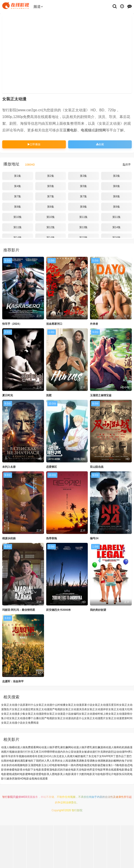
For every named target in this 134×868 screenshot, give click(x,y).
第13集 (83, 227)
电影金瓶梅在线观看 (36, 779)
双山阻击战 (97, 467)
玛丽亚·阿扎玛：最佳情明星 (19, 610)
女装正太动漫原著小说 (79, 705)
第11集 (83, 217)
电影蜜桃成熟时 (10, 774)
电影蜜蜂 (25, 774)
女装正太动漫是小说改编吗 (63, 714)
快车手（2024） (12, 324)
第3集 (83, 176)
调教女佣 (95, 761)
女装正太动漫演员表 (75, 709)
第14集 (116, 227)
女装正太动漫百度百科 (106, 705)
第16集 (116, 238)
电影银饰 (57, 765)
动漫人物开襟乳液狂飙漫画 (90, 747)
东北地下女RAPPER (101, 756)
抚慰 (49, 395)
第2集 (51, 176)
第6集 (116, 186)
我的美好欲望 (98, 610)
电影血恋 (125, 765)
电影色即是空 (90, 770)
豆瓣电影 (70, 130)
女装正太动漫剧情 (36, 714)
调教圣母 (84, 761)
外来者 (94, 324)
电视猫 (86, 130)
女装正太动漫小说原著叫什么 (19, 705)
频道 (38, 7)
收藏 (100, 144)
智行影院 (8, 797)
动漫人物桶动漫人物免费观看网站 (21, 747)
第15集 (83, 238)
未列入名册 (9, 467)
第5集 (51, 186)
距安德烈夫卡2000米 (59, 610)
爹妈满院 (20, 761)
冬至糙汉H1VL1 (44, 756)
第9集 (83, 207)
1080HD (30, 165)
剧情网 (100, 130)
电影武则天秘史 (61, 770)
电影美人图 (48, 774)
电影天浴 (76, 770)
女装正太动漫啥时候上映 (94, 714)
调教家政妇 (107, 761)
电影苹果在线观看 (108, 770)
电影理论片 (107, 774)
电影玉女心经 (44, 765)
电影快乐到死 (122, 774)
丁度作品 (118, 756)
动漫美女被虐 (82, 752)
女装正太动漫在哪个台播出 (25, 718)
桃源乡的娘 (9, 538)
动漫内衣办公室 (64, 752)
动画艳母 (29, 756)
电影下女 (31, 770)
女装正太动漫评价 (98, 709)
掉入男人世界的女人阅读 (56, 761)
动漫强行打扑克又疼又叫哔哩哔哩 (35, 752)
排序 (127, 164)
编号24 (94, 538)
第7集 (18, 196)
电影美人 (60, 774)
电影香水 (20, 770)
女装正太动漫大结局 (120, 709)
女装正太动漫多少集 (13, 714)
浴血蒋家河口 (54, 324)
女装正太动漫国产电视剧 (48, 709)
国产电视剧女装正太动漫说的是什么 (63, 718)
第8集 (116, 196)
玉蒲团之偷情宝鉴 (101, 395)
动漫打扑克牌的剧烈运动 (104, 752)
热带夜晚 (52, 538)
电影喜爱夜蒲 (44, 770)
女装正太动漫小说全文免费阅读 (20, 723)
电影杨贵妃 (86, 765)
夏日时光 (8, 395)
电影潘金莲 (126, 770)
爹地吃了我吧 (33, 761)
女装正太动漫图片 (95, 718)
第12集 (51, 227)
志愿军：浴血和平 (13, 681)
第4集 (18, 186)
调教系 (75, 761)
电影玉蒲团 (29, 765)
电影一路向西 (71, 765)
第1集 (18, 176)
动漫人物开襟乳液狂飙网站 (57, 747)
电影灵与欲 (94, 774)
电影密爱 (36, 774)
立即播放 (34, 144)
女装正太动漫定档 (23, 709)
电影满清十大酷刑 (76, 774)
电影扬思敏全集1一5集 (106, 765)
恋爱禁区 (52, 467)
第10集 (18, 217)
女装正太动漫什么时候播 (51, 705)
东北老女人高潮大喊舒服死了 (71, 756)
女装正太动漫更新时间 (119, 718)
